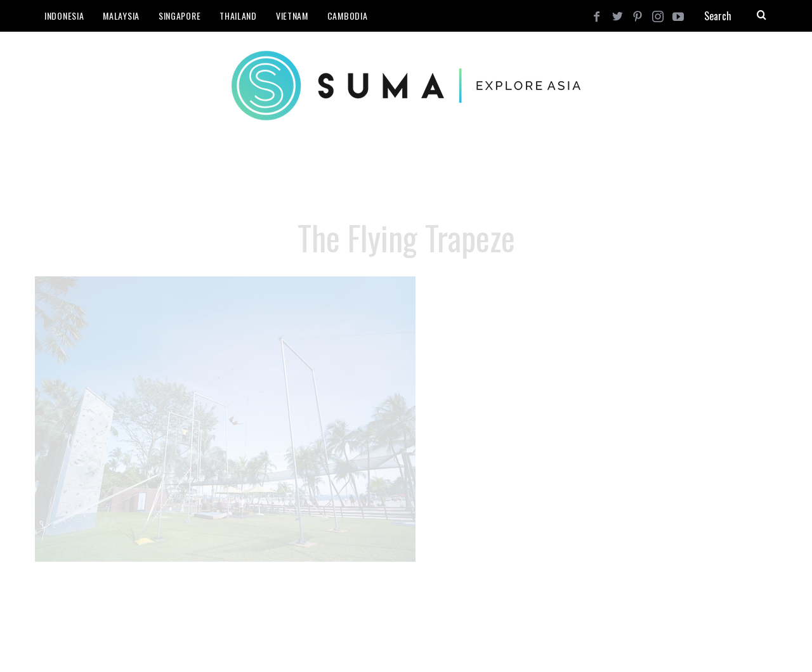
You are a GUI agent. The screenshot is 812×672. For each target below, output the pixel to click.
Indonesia (64, 16)
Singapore (180, 16)
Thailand (238, 16)
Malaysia (121, 16)
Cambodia (348, 16)
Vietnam (292, 16)
